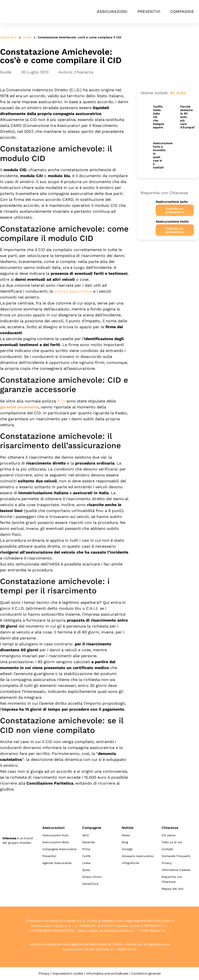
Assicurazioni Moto (56, 842)
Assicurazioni (112, 12)
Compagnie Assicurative (59, 849)
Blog (125, 842)
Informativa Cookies (176, 870)
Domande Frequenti (176, 856)
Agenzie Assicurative (57, 863)
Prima (86, 849)
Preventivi (149, 12)
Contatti (167, 849)
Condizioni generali (146, 973)
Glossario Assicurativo (138, 856)
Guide (27, 37)
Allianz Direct (92, 877)
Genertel (88, 842)
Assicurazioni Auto (55, 835)
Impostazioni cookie (68, 973)
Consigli (127, 849)
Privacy (167, 863)
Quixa (86, 870)
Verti (86, 835)
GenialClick (90, 884)
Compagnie (182, 12)
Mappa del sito (173, 889)
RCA (61, 401)
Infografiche (130, 863)
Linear (87, 863)
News (126, 835)
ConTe (86, 856)
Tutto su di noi (172, 842)
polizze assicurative (73, 291)
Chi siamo (169, 835)
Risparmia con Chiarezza (172, 879)
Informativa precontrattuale (107, 973)
